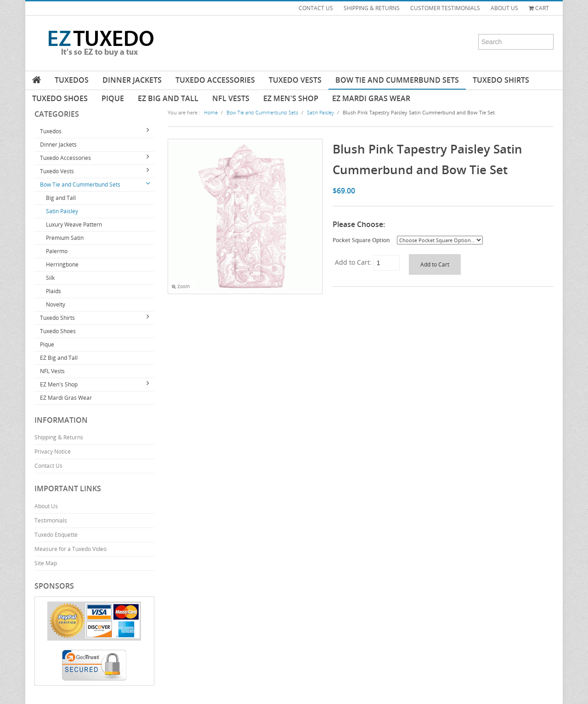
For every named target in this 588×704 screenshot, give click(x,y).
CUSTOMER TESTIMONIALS (445, 8)
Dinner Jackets (132, 80)
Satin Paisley (62, 211)
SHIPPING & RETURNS (372, 8)
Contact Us (48, 466)
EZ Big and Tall (168, 98)
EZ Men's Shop (291, 98)
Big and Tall (61, 198)
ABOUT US (504, 8)
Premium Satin (65, 238)
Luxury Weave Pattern (74, 224)
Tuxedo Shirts (501, 80)
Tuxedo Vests (295, 80)
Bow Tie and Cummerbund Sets (397, 80)
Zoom (181, 287)
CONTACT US (316, 8)
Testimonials (51, 520)
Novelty (56, 304)
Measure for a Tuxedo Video (71, 549)
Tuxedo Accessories (215, 80)
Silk (50, 278)
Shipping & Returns (59, 437)
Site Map (46, 563)
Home (211, 112)
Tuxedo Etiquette (56, 535)
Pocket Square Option (361, 240)
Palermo (57, 251)
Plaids (54, 291)
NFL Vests (231, 98)
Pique (113, 98)
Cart (539, 8)
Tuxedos (72, 80)
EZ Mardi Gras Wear (371, 98)
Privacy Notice (53, 451)
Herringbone (62, 264)
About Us (46, 506)
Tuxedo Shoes (60, 98)
